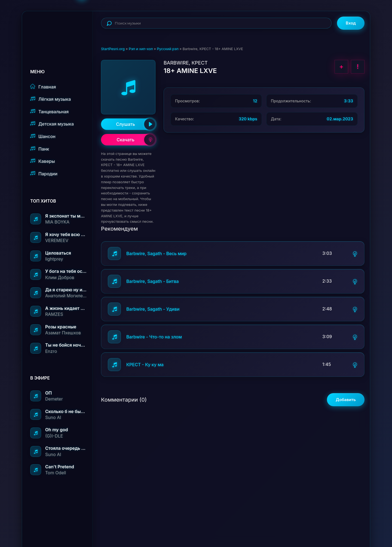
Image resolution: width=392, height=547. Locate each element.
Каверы (43, 161)
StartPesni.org (113, 49)
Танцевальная (49, 111)
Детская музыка (52, 124)
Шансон (43, 136)
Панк (40, 149)
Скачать (136, 140)
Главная (43, 87)
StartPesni (62, 29)
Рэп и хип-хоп (141, 49)
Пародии (44, 174)
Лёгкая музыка (50, 99)
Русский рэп (168, 49)
